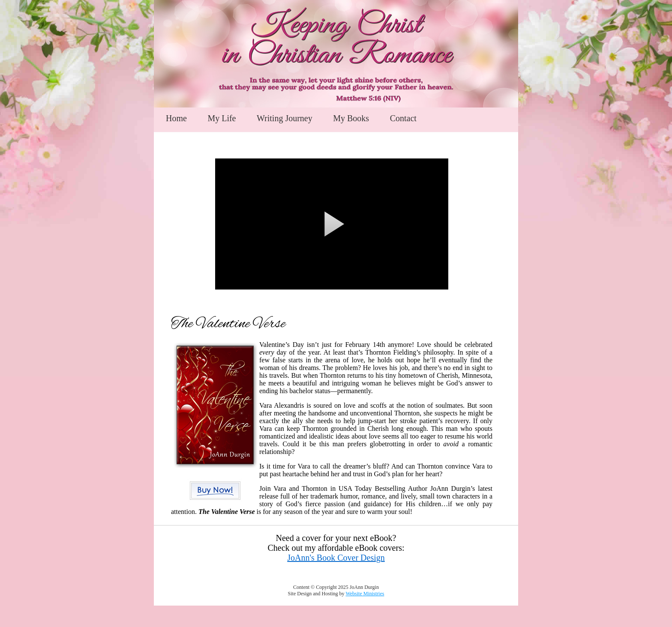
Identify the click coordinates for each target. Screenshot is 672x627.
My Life (222, 118)
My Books (351, 118)
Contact (403, 118)
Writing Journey (285, 118)
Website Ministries (365, 594)
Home (176, 118)
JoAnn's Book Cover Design (336, 558)
